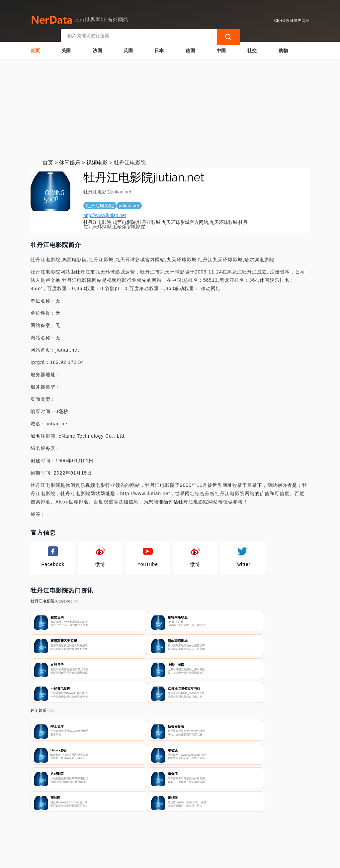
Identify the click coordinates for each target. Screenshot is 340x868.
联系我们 (108, 833)
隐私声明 (141, 833)
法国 (97, 49)
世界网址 (146, 859)
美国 (66, 49)
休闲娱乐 (70, 161)
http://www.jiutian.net (105, 213)
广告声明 (174, 833)
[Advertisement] (170, 107)
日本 (159, 49)
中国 (221, 49)
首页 (35, 49)
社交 (252, 49)
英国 (128, 49)
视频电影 (97, 161)
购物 (283, 49)
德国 (190, 49)
